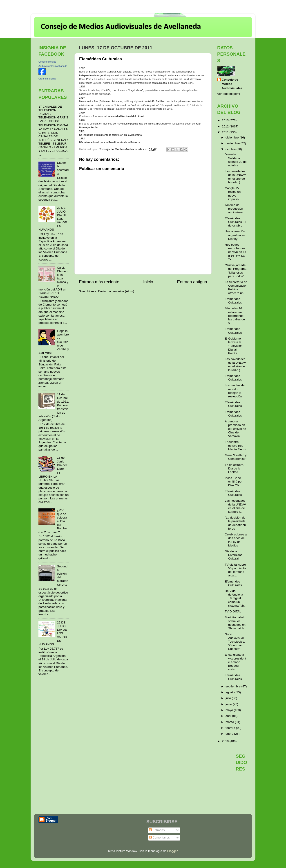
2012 (226, 126)
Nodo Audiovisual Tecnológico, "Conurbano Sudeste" (235, 641)
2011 (226, 132)
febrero (231, 728)
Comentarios (159, 837)
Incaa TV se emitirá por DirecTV (234, 482)
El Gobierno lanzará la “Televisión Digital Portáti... (234, 346)
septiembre (233, 686)
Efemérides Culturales (233, 301)
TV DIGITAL (233, 611)
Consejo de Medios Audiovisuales (232, 84)
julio (229, 698)
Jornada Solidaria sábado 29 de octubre (236, 160)
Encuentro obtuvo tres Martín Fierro (235, 445)
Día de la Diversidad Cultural (234, 555)
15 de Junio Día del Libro (62, 463)
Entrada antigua (192, 282)
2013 (226, 120)
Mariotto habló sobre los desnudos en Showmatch (235, 623)
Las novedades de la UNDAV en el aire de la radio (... (235, 177)
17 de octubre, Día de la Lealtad (235, 468)
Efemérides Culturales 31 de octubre (236, 222)
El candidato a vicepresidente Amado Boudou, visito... (236, 662)
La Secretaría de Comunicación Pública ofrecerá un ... (236, 288)
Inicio (148, 282)
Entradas (157, 830)
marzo (230, 722)
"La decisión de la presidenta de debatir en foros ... (235, 523)
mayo (230, 710)
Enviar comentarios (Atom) (116, 291)
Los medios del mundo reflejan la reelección (235, 391)
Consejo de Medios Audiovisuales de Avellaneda (121, 27)
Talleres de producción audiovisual (234, 209)
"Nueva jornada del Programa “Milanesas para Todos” (236, 271)
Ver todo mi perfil (229, 94)
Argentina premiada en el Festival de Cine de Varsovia (236, 429)
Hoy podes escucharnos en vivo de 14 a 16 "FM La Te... (236, 252)
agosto (230, 692)
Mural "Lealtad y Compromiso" (236, 457)
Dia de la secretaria (63, 168)
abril (229, 716)
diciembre (232, 137)
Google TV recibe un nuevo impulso (233, 194)
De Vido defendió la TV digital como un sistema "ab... (236, 598)
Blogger (172, 851)
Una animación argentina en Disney (235, 235)
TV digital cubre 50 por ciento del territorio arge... (235, 570)
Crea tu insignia (47, 79)
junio (229, 704)
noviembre (233, 143)
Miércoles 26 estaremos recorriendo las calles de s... (235, 316)
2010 (226, 741)
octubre (231, 149)
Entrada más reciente (99, 282)
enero (230, 734)
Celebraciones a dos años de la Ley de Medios (236, 540)
